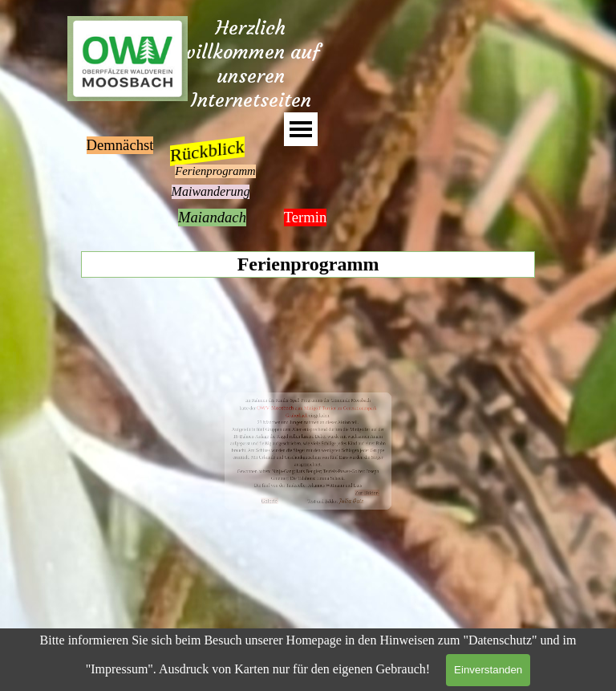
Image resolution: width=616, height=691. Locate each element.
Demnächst (120, 145)
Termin (306, 217)
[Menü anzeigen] (301, 129)
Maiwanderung (211, 191)
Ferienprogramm (215, 171)
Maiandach (212, 217)
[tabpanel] (308, 451)
